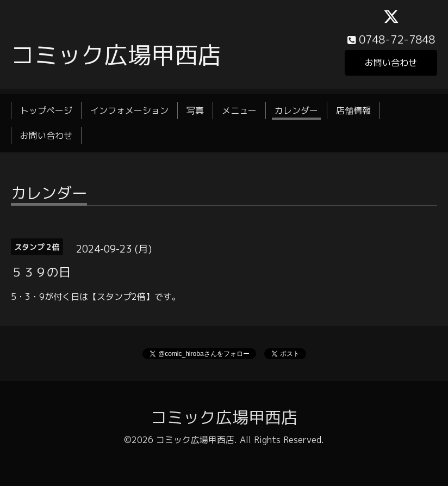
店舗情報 (353, 110)
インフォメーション (129, 110)
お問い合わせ (391, 63)
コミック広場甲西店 (116, 55)
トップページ (46, 110)
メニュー (239, 110)
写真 (195, 110)
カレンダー (296, 110)
